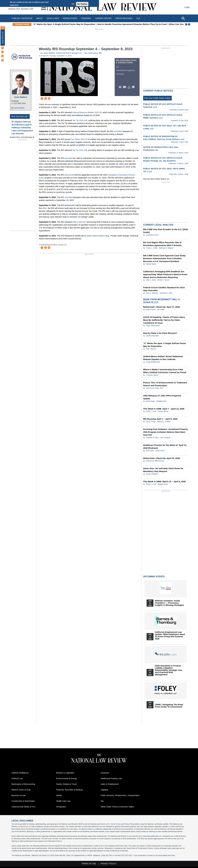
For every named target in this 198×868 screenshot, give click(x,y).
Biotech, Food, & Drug (21, 790)
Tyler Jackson (151, 349)
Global (59, 795)
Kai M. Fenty (151, 422)
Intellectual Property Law (111, 778)
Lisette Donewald (152, 336)
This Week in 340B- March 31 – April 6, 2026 (164, 481)
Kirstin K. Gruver (164, 280)
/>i (134, 87)
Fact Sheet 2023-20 (79, 139)
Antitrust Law (17, 778)
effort (45, 208)
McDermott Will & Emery (155, 461)
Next (189, 24)
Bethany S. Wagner (166, 248)
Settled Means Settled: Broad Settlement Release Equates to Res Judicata (163, 358)
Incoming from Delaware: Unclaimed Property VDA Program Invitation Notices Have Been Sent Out (165, 432)
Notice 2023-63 (79, 222)
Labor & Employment (110, 784)
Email (16, 101)
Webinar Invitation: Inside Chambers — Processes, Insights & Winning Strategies (169, 603)
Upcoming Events (154, 577)
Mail (125, 87)
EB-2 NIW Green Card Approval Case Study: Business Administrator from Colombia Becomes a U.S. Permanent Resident (165, 258)
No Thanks (82, 4)
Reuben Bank (163, 411)
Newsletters (70, 18)
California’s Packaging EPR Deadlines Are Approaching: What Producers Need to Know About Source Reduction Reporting (165, 274)
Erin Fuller (161, 310)
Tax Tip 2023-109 (80, 150)
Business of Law (19, 795)
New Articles (3, 38)
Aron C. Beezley (152, 293)
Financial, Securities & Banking (69, 790)
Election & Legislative (65, 773)
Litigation (105, 790)
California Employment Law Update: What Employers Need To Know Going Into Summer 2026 (170, 635)
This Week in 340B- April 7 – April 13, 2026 (164, 409)
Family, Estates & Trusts (66, 784)
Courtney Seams (152, 375)
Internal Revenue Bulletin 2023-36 (87, 112)
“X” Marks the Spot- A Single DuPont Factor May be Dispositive (85, 24)
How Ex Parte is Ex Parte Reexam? (160, 333)
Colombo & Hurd (152, 235)
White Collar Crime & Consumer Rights (117, 807)
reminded (118, 131)
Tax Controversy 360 (93, 53)
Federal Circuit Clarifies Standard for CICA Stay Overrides (164, 289)
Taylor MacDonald (153, 326)
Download (130, 87)
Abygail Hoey (163, 484)
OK (73, 4)
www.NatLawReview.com (93, 827)
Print (121, 87)
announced (69, 175)
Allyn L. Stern (151, 280)
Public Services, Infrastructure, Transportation (120, 795)
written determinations (96, 236)
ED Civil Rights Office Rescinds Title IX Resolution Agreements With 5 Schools (162, 244)
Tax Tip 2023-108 (80, 120)
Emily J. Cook (151, 411)
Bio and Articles (18, 108)
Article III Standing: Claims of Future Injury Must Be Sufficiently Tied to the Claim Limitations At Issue (164, 320)
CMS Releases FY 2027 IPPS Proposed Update (162, 397)
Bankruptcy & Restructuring (23, 784)
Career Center (103, 18)
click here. (172, 855)
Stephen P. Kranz (152, 438)
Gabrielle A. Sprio (166, 293)
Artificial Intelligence (20, 773)
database (40, 827)
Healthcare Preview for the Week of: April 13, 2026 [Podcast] (165, 447)
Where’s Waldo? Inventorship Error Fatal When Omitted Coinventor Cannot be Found (165, 371)
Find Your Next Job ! (20, 116)
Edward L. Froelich (164, 422)
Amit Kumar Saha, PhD (155, 388)
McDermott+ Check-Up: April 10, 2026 (161, 458)
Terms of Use (116, 824)
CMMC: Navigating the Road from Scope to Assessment (169, 706)
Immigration (61, 807)
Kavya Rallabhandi (153, 362)
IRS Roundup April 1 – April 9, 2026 (160, 419)
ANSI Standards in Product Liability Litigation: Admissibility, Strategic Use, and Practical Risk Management (169, 670)
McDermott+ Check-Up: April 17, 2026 (161, 307)
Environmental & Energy (66, 778)
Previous (186, 24)
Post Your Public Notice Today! (157, 98)
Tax (117, 67)
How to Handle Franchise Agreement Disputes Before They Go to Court (154, 24)
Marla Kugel (150, 401)
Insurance (105, 773)
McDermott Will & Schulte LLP (69, 53)
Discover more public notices (155, 179)
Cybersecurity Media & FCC (24, 807)
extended (68, 158)
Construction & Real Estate (23, 801)
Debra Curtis (151, 310)
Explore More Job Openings (21, 137)
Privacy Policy (129, 824)
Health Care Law (63, 801)
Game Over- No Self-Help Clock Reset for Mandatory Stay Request (163, 470)
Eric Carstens (165, 438)
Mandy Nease (151, 264)
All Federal (120, 74)
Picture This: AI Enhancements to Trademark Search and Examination (165, 384)
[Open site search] (183, 18)
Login (187, 7)
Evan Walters (21, 97)
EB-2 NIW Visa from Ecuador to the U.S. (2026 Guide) (165, 231)
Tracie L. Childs (152, 248)
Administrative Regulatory (126, 70)
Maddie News (161, 401)
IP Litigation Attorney (21, 122)
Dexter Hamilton (152, 474)
